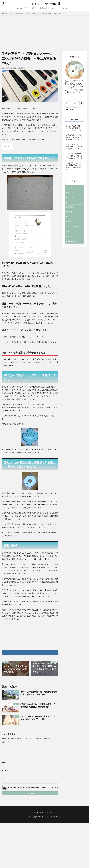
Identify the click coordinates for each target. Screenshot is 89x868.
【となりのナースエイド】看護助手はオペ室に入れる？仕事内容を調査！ (74, 166)
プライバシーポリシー (31, 8)
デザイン (68, 107)
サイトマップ (66, 8)
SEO (80, 107)
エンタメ (70, 187)
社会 (69, 231)
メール (5, 770)
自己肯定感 (71, 236)
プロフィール (55, 8)
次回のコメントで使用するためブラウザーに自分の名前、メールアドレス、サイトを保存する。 (30, 788)
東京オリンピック (73, 226)
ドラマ (70, 202)
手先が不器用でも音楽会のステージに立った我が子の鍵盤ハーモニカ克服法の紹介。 (39, 13)
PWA (72, 109)
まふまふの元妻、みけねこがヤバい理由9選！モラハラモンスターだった (74, 128)
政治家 (70, 217)
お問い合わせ (44, 8)
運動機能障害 (22, 68)
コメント (6, 742)
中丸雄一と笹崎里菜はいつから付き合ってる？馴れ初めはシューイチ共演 (74, 156)
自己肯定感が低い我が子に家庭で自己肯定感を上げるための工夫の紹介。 (39, 718)
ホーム (20, 8)
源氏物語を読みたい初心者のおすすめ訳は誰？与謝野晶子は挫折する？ (74, 137)
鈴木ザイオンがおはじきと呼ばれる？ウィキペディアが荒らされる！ (74, 147)
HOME (5, 14)
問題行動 (70, 207)
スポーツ (70, 192)
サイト (4, 778)
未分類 (70, 222)
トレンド (70, 197)
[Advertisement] (44, 33)
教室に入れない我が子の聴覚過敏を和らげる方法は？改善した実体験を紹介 (39, 705)
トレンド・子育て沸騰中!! (45, 4)
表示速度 (74, 107)
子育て (11, 13)
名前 (4, 763)
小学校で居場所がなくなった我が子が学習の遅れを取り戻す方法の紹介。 (39, 693)
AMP (67, 109)
